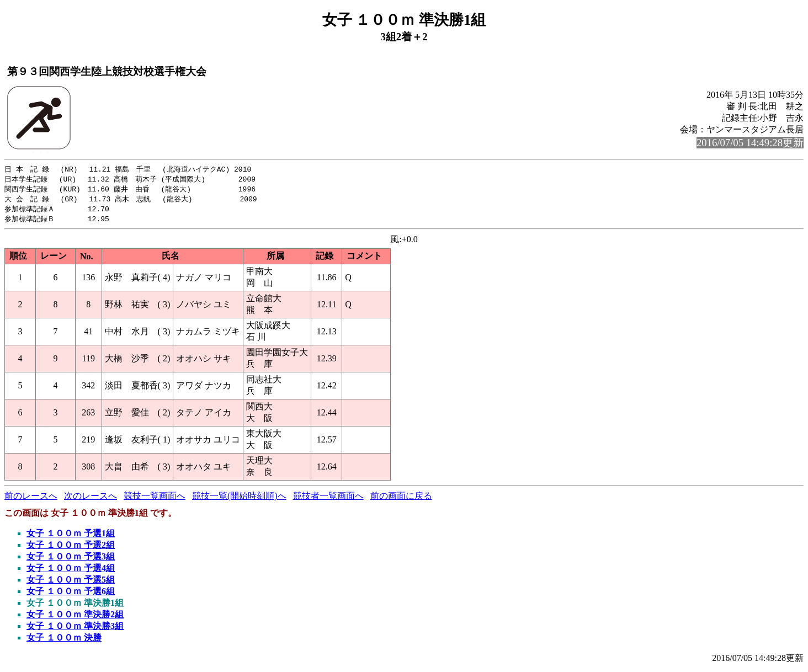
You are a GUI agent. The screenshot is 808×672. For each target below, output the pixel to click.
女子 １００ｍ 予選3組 (71, 560)
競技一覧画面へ (155, 499)
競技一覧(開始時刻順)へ (239, 499)
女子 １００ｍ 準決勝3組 (75, 629)
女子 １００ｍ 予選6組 (71, 594)
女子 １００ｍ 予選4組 (71, 571)
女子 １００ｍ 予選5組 (71, 583)
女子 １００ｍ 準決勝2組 (75, 618)
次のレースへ (91, 499)
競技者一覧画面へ (328, 499)
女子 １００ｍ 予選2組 (71, 548)
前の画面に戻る (401, 499)
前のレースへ (31, 499)
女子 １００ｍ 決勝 (64, 641)
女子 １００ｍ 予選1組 (71, 537)
